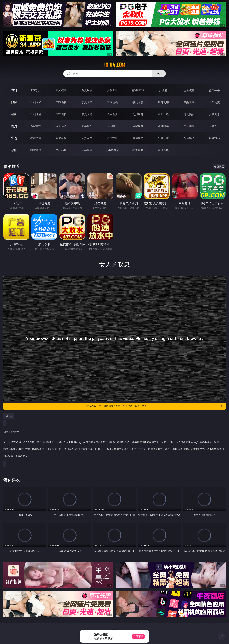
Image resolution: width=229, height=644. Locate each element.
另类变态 (214, 114)
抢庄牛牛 (214, 90)
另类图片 (214, 126)
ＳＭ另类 (214, 102)
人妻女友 (87, 138)
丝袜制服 (163, 102)
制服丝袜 (138, 114)
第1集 (9, 416)
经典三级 (163, 114)
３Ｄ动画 (112, 102)
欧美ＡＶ (87, 102)
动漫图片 (112, 126)
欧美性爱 (112, 114)
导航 (14, 150)
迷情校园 (138, 138)
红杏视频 (138, 150)
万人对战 (87, 90)
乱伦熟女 (189, 114)
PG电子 (36, 90)
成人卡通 (87, 114)
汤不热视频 (112, 150)
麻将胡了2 (138, 90)
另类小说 (163, 138)
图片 (14, 126)
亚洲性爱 (36, 114)
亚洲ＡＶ (36, 102)
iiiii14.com (115, 65)
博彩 (14, 90)
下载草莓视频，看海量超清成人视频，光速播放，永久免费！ (153, 406)
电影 (14, 114)
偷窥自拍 (36, 126)
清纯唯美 (163, 126)
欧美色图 (87, 126)
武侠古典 (112, 138)
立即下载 (138, 636)
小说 (14, 138)
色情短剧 (163, 150)
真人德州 (61, 90)
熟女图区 (189, 126)
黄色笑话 (189, 138)
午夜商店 (61, 150)
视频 (14, 102)
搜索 (159, 74)
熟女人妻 (138, 102)
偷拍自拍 (61, 114)
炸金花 (163, 90)
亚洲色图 (61, 126)
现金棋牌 (189, 90)
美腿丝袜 (138, 126)
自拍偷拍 (61, 102)
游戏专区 (112, 90)
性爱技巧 (214, 138)
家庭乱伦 (61, 138)
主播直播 (189, 102)
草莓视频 (87, 150)
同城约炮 (36, 150)
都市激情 (36, 138)
